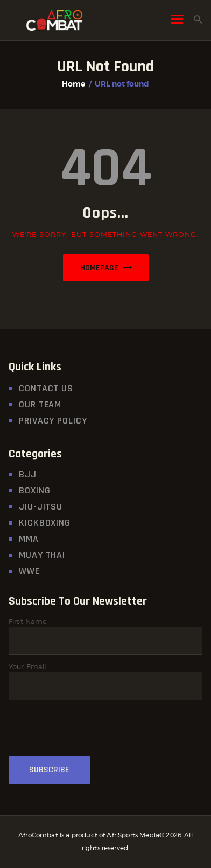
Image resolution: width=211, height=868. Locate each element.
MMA (29, 539)
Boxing (34, 490)
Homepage (99, 268)
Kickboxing (45, 523)
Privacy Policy (53, 421)
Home (73, 84)
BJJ (28, 474)
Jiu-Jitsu (41, 507)
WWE (29, 571)
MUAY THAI (42, 555)
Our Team (40, 404)
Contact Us (46, 388)
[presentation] (90, 734)
